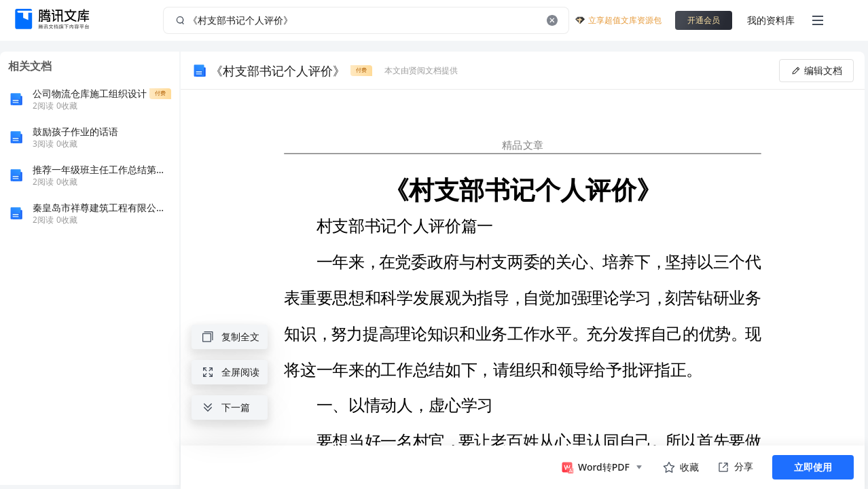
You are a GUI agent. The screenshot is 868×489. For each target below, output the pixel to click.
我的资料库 (771, 20)
